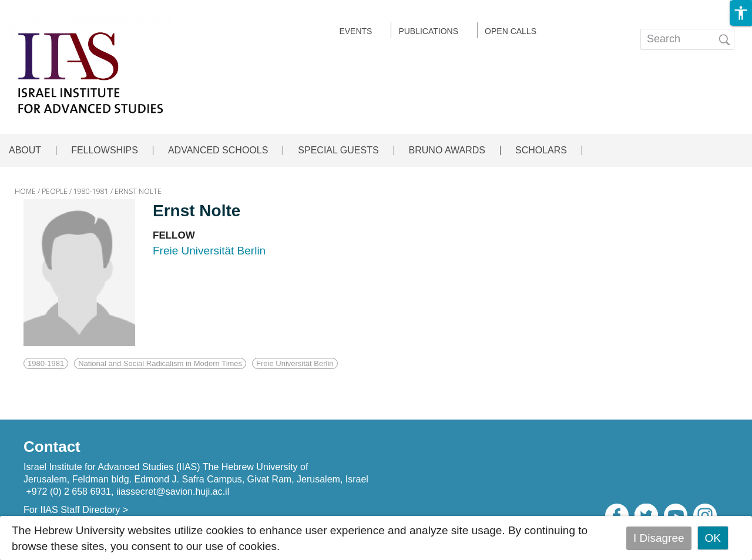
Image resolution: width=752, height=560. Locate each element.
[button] (741, 13)
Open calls (511, 31)
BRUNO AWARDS (447, 150)
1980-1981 (91, 191)
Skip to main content (51, 8)
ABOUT (25, 150)
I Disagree (659, 538)
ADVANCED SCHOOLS (218, 150)
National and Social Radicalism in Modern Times (160, 363)
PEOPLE (55, 191)
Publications (428, 31)
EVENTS (355, 31)
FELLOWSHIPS (105, 150)
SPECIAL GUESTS (338, 150)
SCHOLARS (541, 150)
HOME (25, 191)
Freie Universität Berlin (295, 363)
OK (713, 538)
